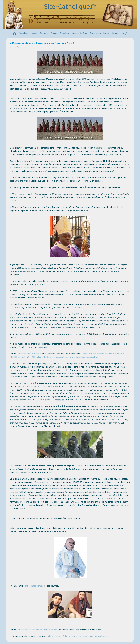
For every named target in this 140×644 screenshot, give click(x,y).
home (15, 34)
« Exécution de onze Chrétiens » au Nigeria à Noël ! (42, 43)
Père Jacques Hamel (33, 586)
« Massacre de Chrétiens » (29, 354)
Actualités (24, 33)
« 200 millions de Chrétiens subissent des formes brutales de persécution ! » (65, 357)
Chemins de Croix (79, 33)
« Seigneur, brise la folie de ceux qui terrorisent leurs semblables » (76, 637)
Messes (34, 33)
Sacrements (95, 33)
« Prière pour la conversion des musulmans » (38, 630)
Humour (115, 33)
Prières (54, 33)
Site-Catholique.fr (70, 7)
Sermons (44, 33)
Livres (106, 33)
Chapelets (64, 33)
